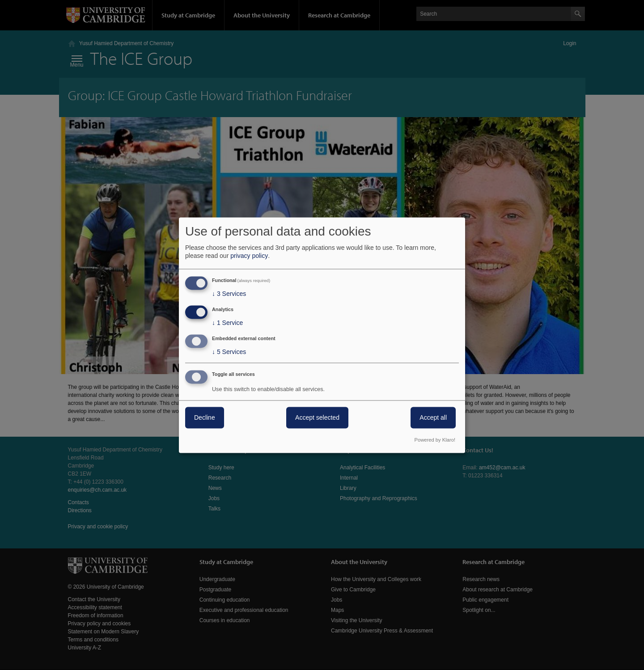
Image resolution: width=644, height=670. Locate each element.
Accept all (433, 417)
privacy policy (249, 256)
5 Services (229, 352)
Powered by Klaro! (435, 440)
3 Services (229, 294)
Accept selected (317, 417)
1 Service (227, 323)
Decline (205, 417)
